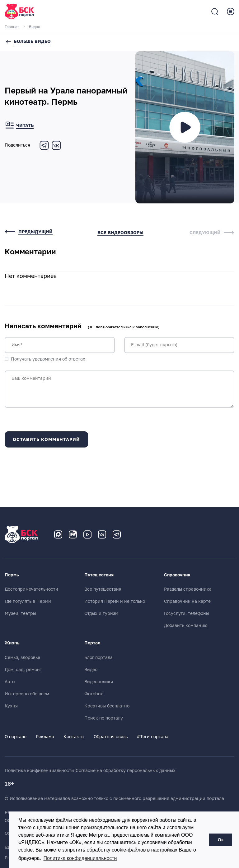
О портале (16, 737)
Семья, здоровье (22, 657)
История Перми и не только (115, 601)
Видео (91, 670)
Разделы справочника (188, 589)
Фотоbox (94, 694)
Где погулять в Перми (28, 601)
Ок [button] (221, 840)
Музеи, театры (20, 613)
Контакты (74, 737)
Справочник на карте (187, 601)
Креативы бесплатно (107, 706)
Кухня (11, 706)
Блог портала (98, 657)
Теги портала (153, 737)
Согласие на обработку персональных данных (126, 770)
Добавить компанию (186, 625)
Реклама (45, 737)
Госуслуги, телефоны (187, 613)
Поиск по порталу (104, 718)
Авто (10, 682)
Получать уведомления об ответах (48, 359)
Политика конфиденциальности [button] (80, 858)
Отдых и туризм (101, 613)
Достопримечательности (31, 589)
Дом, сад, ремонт (23, 670)
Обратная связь (111, 737)
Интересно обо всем (27, 694)
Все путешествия (103, 589)
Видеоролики (99, 682)
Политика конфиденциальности (39, 770)
